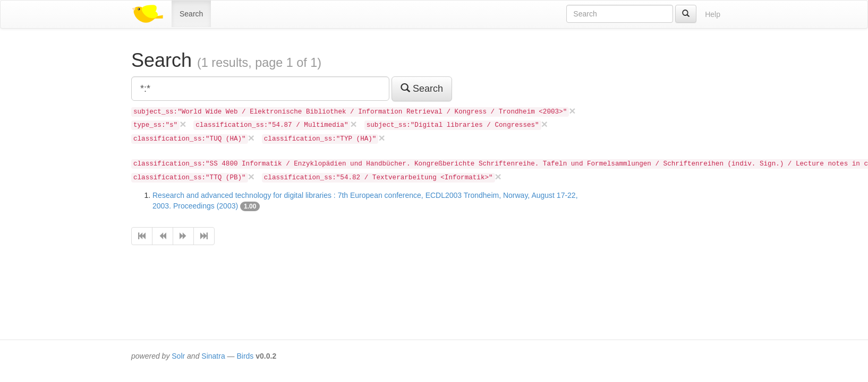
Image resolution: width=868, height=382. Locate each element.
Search (191, 14)
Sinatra (213, 356)
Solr (178, 356)
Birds (245, 356)
